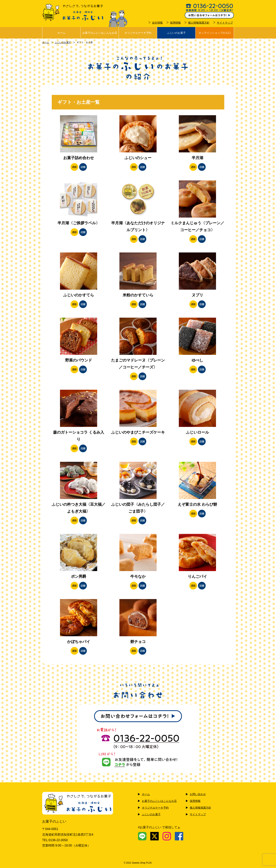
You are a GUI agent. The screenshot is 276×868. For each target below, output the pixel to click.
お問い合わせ (198, 794)
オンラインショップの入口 (215, 33)
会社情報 (157, 23)
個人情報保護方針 (199, 23)
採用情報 (175, 23)
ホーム (61, 33)
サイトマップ (225, 23)
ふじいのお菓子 (176, 33)
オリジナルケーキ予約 (138, 33)
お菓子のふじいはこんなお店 (100, 33)
